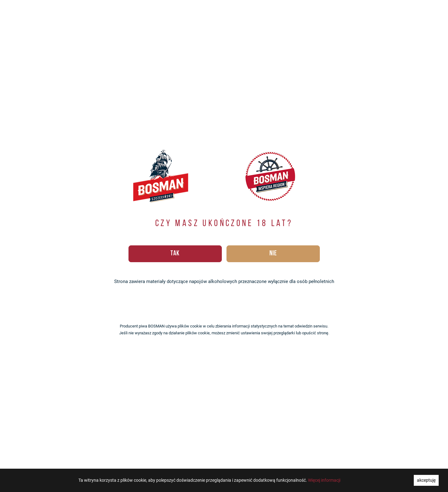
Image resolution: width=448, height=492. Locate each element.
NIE (273, 254)
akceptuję (426, 480)
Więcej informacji (324, 480)
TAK (175, 254)
